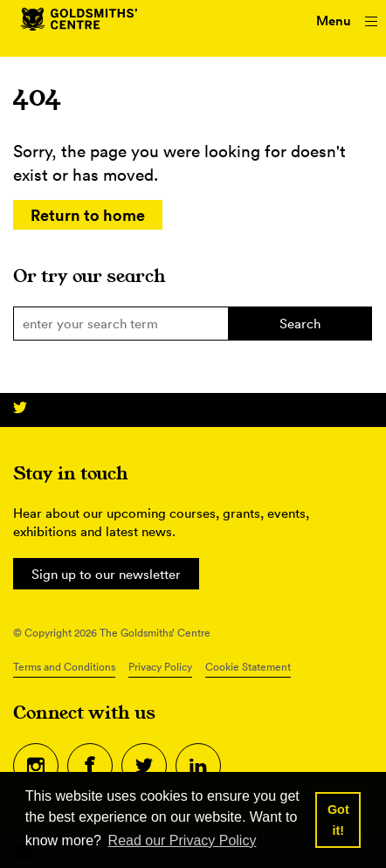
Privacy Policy (160, 667)
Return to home (88, 215)
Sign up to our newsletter (106, 574)
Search (300, 324)
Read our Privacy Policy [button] (183, 840)
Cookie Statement (248, 667)
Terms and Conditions (64, 667)
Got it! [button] (338, 820)
